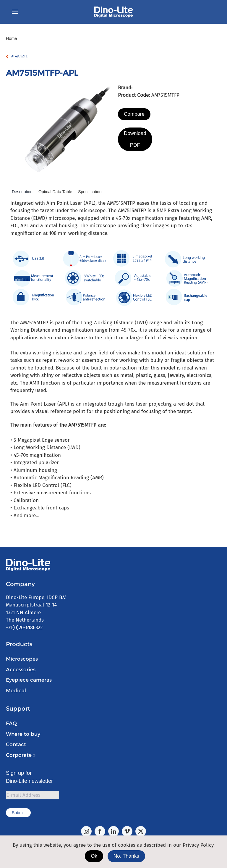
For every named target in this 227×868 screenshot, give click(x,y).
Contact (16, 744)
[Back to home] (113, 12)
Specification (90, 192)
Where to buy (23, 734)
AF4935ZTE (19, 56)
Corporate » (21, 755)
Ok (94, 856)
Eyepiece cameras (29, 680)
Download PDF (135, 139)
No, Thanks (126, 856)
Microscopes (22, 659)
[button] (15, 12)
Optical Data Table (55, 192)
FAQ (11, 723)
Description (22, 192)
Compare (134, 114)
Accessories (21, 669)
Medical (16, 690)
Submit (18, 813)
